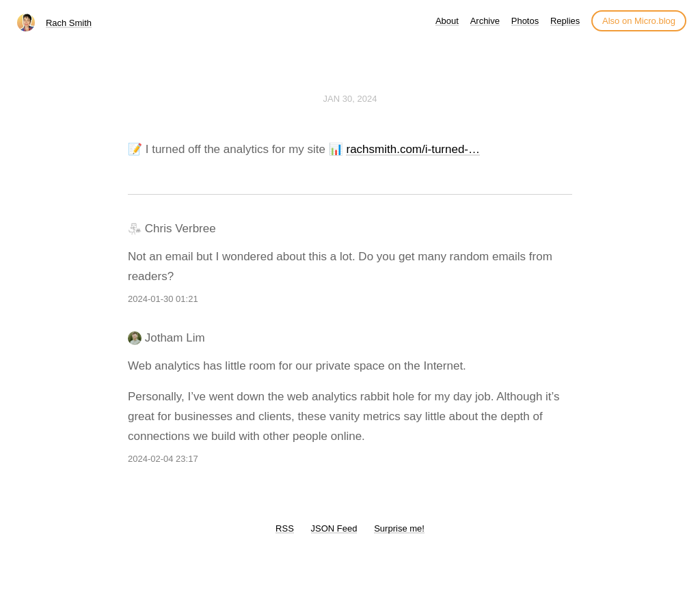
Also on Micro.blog (639, 21)
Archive (485, 21)
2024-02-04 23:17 (163, 459)
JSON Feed (334, 528)
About (447, 21)
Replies (565, 21)
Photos (525, 21)
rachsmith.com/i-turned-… (413, 149)
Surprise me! (399, 528)
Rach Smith (69, 23)
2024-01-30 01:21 (163, 299)
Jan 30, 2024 (350, 99)
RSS (285, 528)
